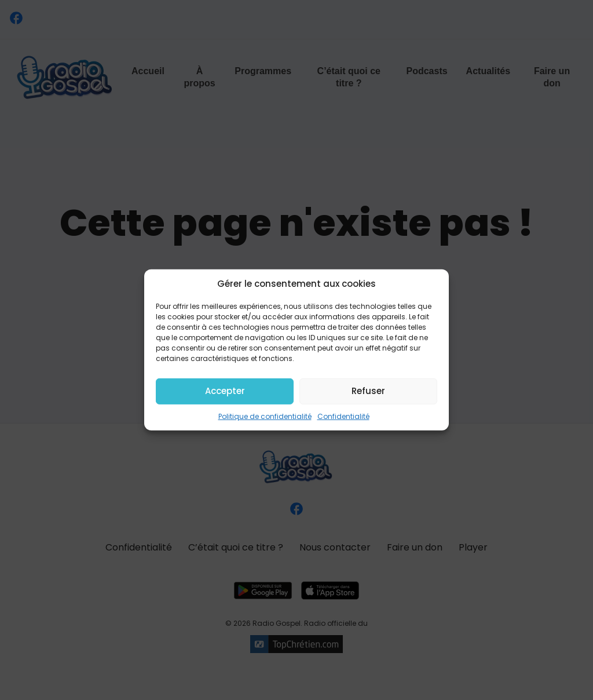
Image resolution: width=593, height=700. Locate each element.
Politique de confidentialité (265, 416)
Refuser (368, 391)
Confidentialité (343, 416)
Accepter (225, 391)
